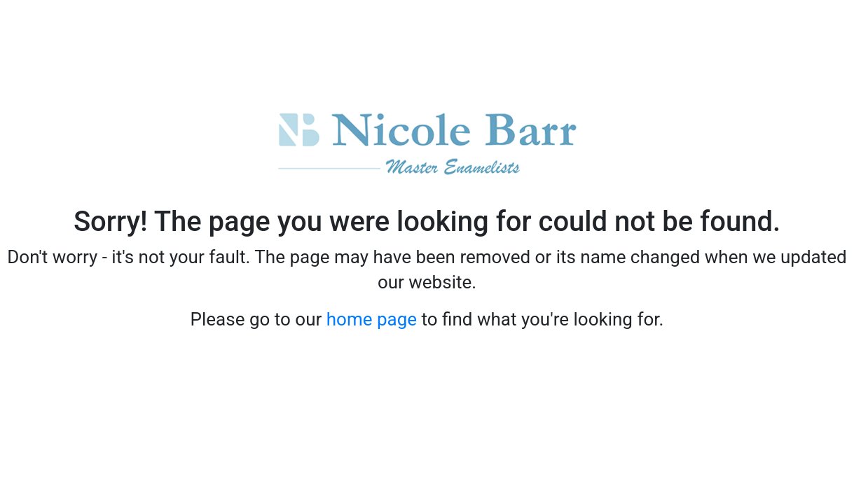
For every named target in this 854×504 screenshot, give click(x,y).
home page (372, 319)
